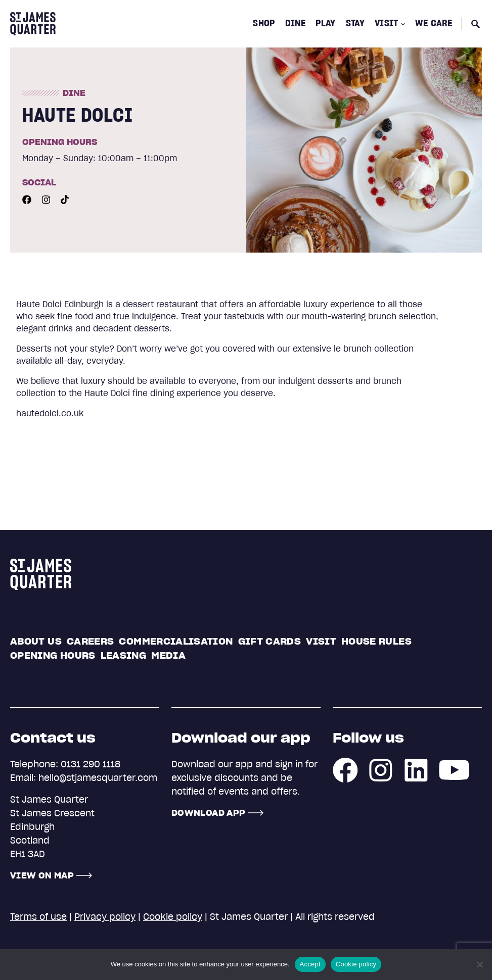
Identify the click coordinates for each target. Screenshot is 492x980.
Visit (321, 641)
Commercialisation (176, 641)
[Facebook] (27, 199)
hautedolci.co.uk (50, 413)
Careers (91, 641)
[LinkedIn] (416, 769)
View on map (42, 875)
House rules (376, 641)
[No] (479, 964)
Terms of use (38, 917)
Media (168, 655)
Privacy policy (105, 917)
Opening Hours (53, 655)
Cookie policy (173, 917)
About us (36, 641)
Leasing (124, 655)
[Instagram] (46, 199)
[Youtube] (65, 199)
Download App (208, 813)
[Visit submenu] (403, 24)
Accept (310, 964)
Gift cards (270, 641)
